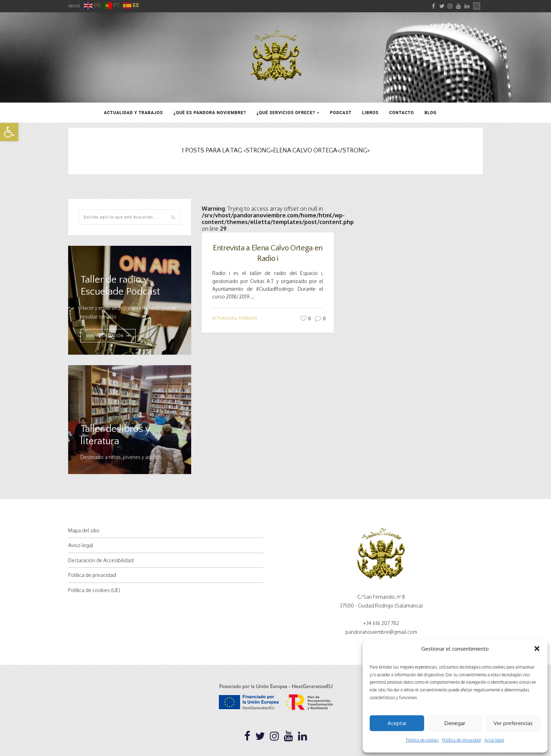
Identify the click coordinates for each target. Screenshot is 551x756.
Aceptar (397, 723)
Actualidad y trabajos (134, 113)
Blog (430, 113)
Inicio (74, 6)
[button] (9, 132)
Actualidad (224, 318)
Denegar (455, 723)
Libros (370, 113)
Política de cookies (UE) (94, 590)
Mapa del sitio (84, 530)
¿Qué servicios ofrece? (286, 113)
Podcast (341, 113)
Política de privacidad (461, 740)
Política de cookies (422, 740)
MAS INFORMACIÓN (105, 336)
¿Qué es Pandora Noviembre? (210, 113)
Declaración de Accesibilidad (101, 560)
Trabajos (248, 318)
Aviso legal (494, 740)
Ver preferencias (513, 723)
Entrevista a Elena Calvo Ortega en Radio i (268, 254)
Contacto (401, 113)
